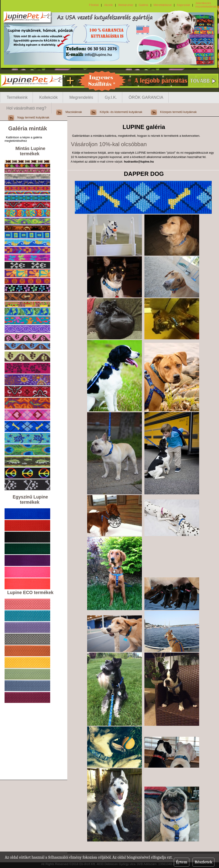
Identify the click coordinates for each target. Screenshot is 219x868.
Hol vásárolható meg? (26, 108)
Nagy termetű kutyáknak (33, 117)
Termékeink (17, 97)
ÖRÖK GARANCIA (146, 97)
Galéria (143, 5)
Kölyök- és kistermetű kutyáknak (121, 112)
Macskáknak (74, 112)
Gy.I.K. (111, 97)
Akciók (108, 5)
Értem (182, 862)
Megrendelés (81, 97)
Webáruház (126, 5)
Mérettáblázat (163, 5)
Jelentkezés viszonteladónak (206, 5)
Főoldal (94, 5)
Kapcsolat (183, 5)
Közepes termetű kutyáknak (178, 112)
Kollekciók (48, 97)
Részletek (203, 862)
